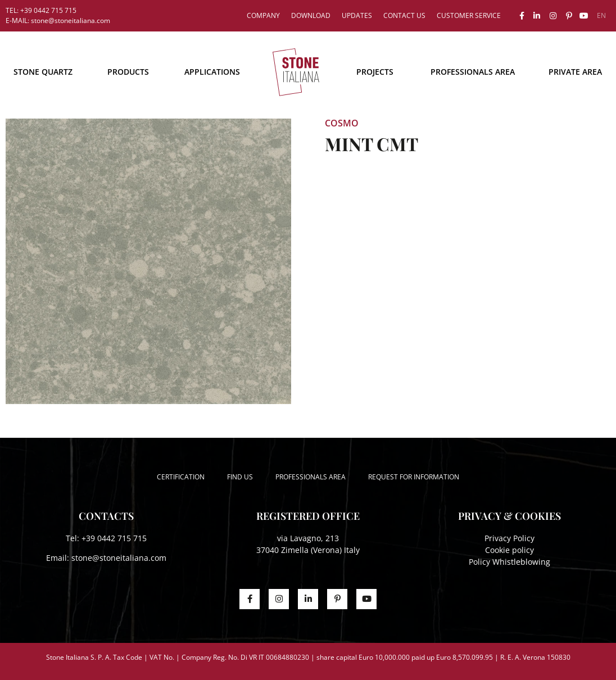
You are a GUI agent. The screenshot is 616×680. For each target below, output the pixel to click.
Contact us (404, 15)
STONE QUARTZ (43, 72)
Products (128, 72)
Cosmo (342, 123)
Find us (240, 477)
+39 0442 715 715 (114, 538)
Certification (181, 477)
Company (263, 15)
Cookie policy (509, 550)
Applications (212, 72)
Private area (575, 72)
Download (311, 15)
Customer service (469, 15)
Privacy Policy (509, 538)
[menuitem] (601, 16)
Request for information (414, 477)
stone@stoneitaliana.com (119, 558)
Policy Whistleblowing (509, 562)
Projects (375, 72)
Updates (357, 15)
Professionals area (473, 72)
